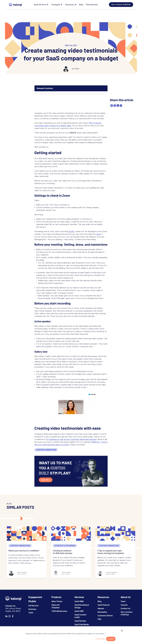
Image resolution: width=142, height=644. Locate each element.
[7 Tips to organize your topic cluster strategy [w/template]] (115, 534)
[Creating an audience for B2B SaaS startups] (71, 534)
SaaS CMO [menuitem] (79, 611)
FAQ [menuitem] (99, 619)
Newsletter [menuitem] (102, 612)
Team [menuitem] (123, 601)
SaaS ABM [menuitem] (79, 601)
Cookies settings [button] (100, 639)
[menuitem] (41, 5)
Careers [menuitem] (124, 605)
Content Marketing (46, 450)
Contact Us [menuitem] (126, 608)
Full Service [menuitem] (33, 606)
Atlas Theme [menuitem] (57, 601)
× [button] (122, 631)
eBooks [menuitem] (101, 608)
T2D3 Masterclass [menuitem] (59, 611)
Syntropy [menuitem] (32, 609)
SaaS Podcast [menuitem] (104, 605)
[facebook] (111, 106)
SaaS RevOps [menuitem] (80, 621)
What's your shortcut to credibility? (24, 551)
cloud (98, 234)
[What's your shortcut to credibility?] (27, 534)
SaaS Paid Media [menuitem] (82, 624)
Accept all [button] (111, 639)
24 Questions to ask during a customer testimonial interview (72, 439)
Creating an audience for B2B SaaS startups (63, 552)
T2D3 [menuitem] (31, 613)
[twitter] (118, 106)
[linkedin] (114, 106)
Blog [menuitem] (100, 601)
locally (71, 231)
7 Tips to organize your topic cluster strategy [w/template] (110, 552)
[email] (121, 106)
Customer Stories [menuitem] (105, 616)
